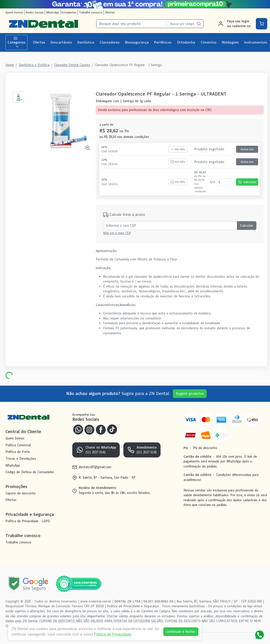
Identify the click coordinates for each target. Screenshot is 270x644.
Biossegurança (137, 42)
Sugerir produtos (190, 394)
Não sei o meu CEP (117, 233)
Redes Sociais (35, 12)
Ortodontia (186, 42)
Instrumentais (256, 42)
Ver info (178, 149)
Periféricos (163, 42)
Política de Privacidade (110, 634)
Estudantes (69, 12)
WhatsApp (53, 12)
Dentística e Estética (34, 65)
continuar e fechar (179, 632)
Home (10, 65)
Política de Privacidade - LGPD (28, 521)
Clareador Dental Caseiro (72, 65)
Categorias (16, 42)
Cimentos (209, 42)
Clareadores (110, 42)
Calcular (247, 226)
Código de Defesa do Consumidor (30, 472)
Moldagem (230, 42)
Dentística (86, 42)
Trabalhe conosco (91, 12)
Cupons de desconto (21, 493)
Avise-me (247, 149)
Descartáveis (61, 42)
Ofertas (110, 12)
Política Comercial (18, 445)
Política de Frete (18, 452)
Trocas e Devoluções (21, 459)
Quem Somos (14, 12)
